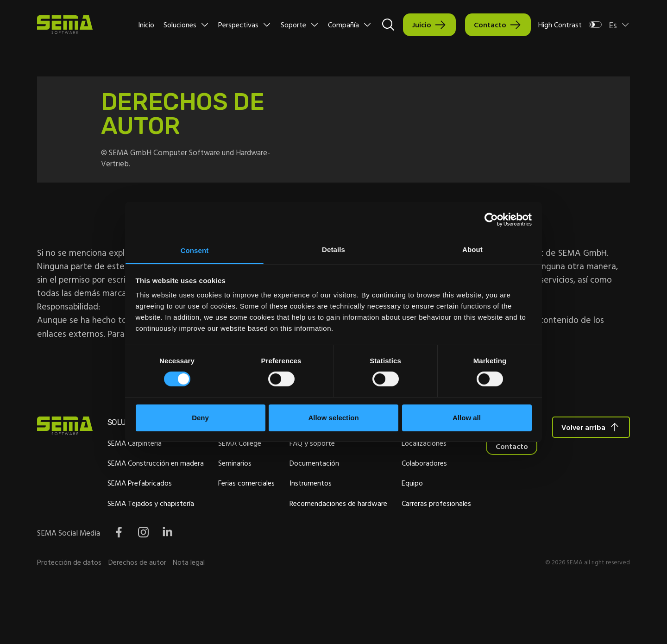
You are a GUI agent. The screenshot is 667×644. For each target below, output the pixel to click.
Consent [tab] (195, 250)
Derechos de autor (137, 611)
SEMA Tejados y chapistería (167, 515)
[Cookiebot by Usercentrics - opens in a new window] (491, 219)
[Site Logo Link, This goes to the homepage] (65, 25)
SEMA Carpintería (151, 455)
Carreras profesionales (511, 515)
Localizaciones (499, 455)
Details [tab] (333, 249)
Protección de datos (69, 611)
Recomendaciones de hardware (396, 515)
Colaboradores (499, 475)
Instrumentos (368, 495)
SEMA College (274, 455)
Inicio (146, 25)
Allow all (467, 418)
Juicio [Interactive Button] (422, 25)
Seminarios (269, 475)
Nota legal (189, 611)
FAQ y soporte (370, 455)
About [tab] (472, 249)
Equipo (487, 495)
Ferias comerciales (280, 495)
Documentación (372, 475)
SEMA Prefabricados (156, 495)
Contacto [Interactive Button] (490, 25)
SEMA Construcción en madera (172, 475)
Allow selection (333, 418)
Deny (200, 418)
